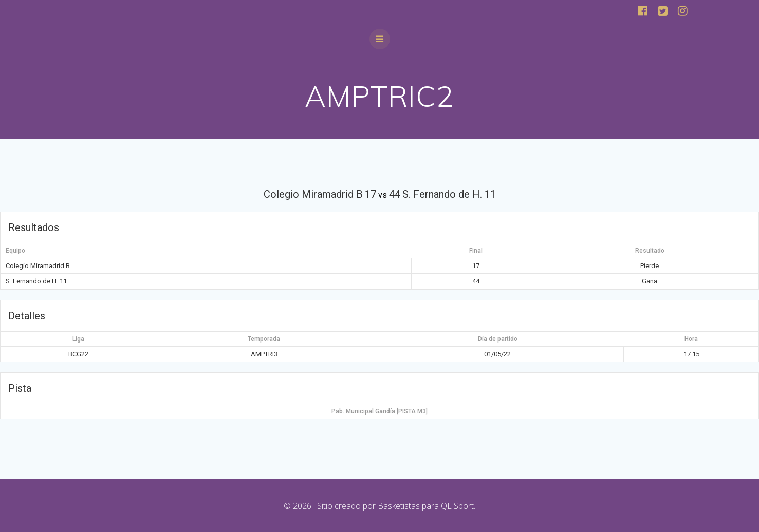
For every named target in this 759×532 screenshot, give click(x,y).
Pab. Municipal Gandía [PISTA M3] (379, 411)
